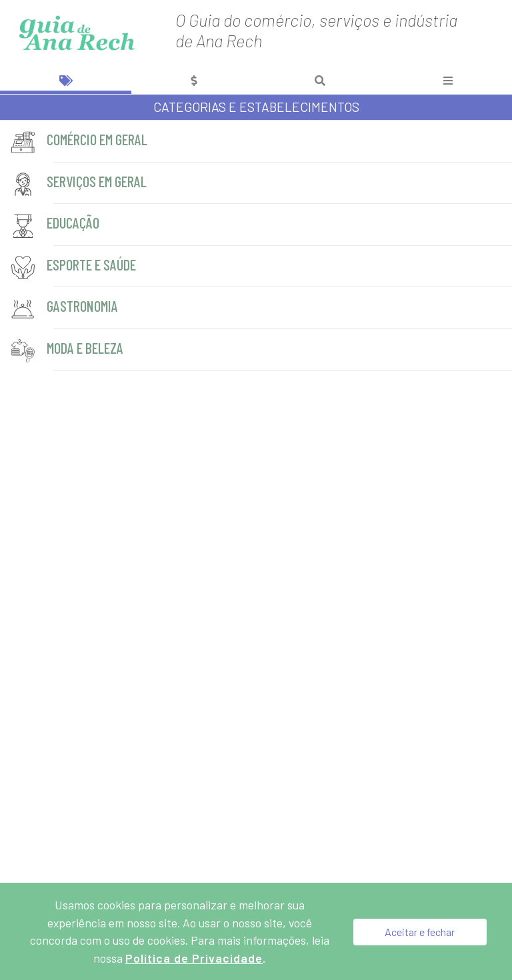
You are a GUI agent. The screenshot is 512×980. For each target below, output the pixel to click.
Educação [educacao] (56, 226)
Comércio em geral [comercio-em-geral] (80, 142)
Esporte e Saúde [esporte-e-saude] (74, 267)
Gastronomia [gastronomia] (65, 309)
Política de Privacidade (194, 958)
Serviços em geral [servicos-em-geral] (80, 184)
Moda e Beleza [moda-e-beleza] (68, 351)
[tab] (66, 80)
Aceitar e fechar (420, 931)
